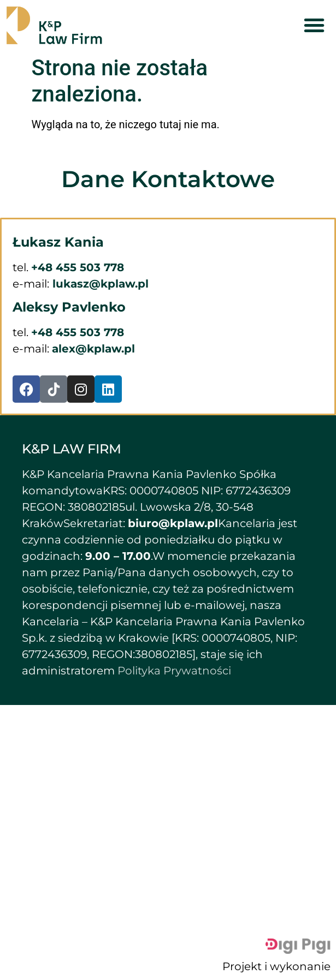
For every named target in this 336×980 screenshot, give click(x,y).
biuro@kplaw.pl (173, 523)
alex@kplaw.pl (93, 349)
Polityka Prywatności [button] (174, 671)
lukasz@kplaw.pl (99, 284)
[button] (314, 25)
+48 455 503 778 (78, 267)
